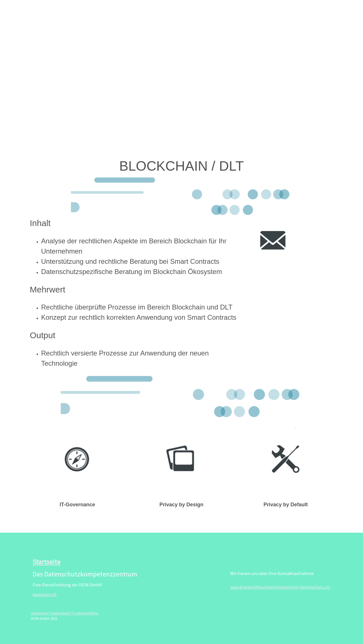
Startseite (47, 562)
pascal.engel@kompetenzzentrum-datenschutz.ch (280, 587)
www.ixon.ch (45, 594)
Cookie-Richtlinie (85, 613)
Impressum (40, 613)
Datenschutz (60, 613)
